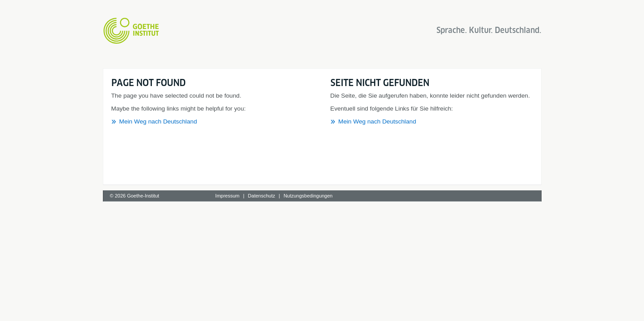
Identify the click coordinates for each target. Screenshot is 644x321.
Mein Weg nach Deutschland (158, 121)
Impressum (227, 196)
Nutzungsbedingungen (308, 196)
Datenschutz (262, 196)
